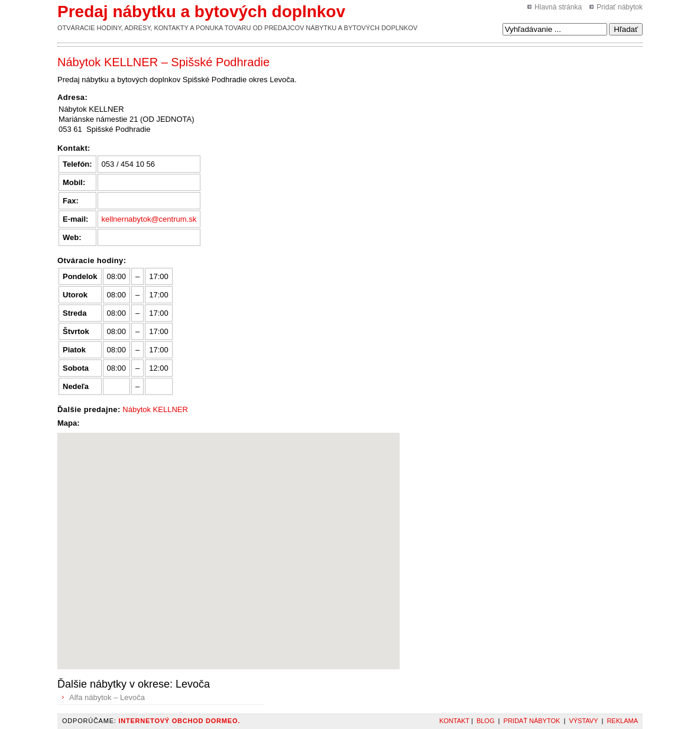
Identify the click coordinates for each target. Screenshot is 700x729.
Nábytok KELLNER (155, 409)
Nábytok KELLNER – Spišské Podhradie (163, 62)
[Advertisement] (465, 82)
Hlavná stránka (558, 7)
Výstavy (583, 721)
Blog (486, 721)
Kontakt (454, 721)
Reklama (622, 721)
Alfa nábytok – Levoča (107, 697)
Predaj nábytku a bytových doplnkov (201, 12)
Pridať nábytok (620, 7)
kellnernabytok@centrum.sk (149, 219)
